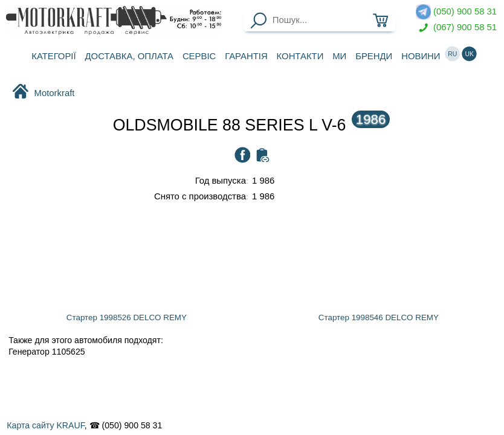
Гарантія (246, 56)
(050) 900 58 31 (456, 12)
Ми (339, 56)
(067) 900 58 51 (456, 27)
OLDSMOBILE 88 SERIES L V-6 (251, 125)
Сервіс (199, 56)
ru (452, 54)
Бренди (374, 56)
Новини (421, 56)
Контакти (300, 56)
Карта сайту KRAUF (45, 425)
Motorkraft (43, 92)
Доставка (129, 56)
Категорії (53, 56)
